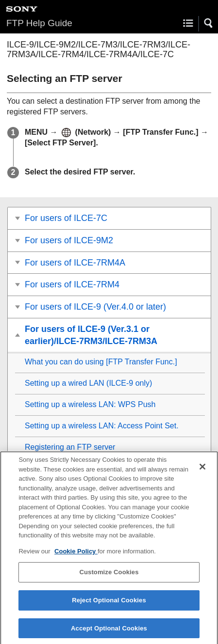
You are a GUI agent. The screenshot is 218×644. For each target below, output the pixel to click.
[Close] (202, 471)
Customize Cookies (109, 576)
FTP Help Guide (39, 23)
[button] (209, 23)
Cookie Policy (76, 555)
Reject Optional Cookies (109, 604)
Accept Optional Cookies (109, 632)
